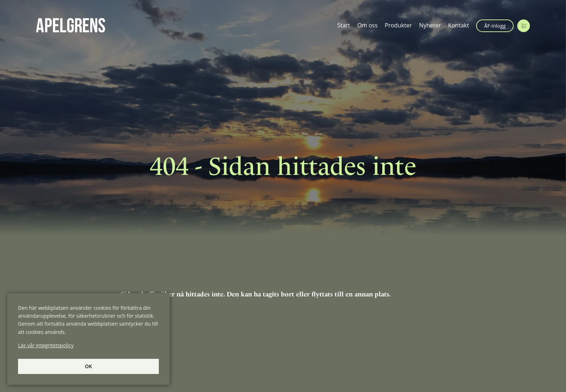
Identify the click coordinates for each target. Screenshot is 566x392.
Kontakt (458, 25)
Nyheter (430, 25)
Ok (88, 366)
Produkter (398, 25)
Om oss (367, 25)
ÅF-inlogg (495, 26)
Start (344, 25)
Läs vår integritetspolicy (46, 345)
